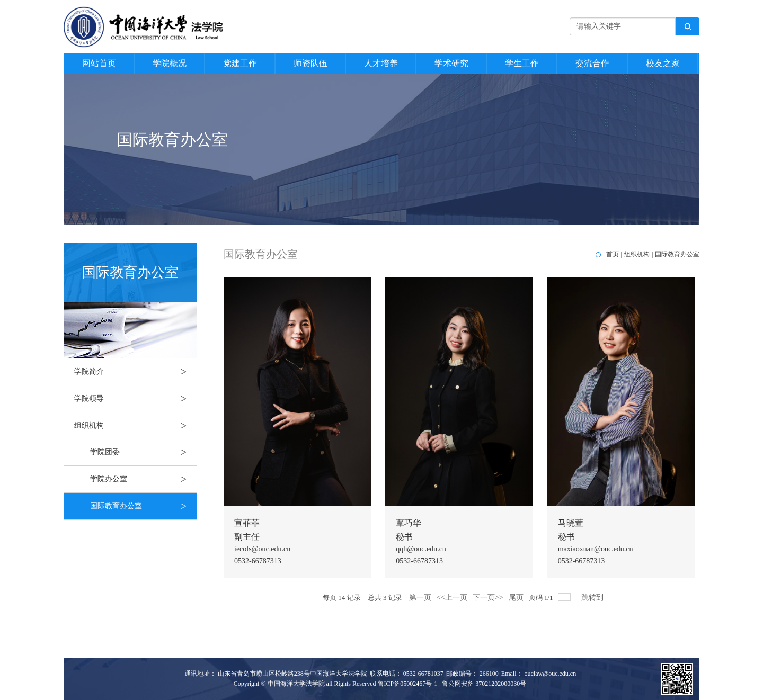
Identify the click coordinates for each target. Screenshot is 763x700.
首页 (613, 254)
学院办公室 (144, 479)
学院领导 (136, 399)
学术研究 (451, 63)
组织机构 (136, 426)
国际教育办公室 (144, 506)
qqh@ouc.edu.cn (421, 549)
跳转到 (593, 598)
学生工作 (522, 63)
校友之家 (663, 63)
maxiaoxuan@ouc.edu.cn (596, 549)
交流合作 (592, 63)
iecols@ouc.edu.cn (262, 549)
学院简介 (136, 372)
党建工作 (240, 63)
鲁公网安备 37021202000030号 (484, 684)
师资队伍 (310, 63)
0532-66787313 (258, 561)
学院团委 (144, 452)
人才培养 (381, 63)
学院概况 (170, 63)
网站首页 (99, 63)
